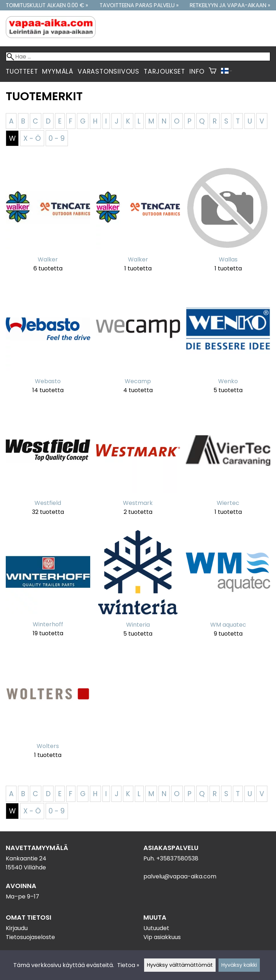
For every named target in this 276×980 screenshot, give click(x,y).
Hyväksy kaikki (239, 965)
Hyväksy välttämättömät (180, 965)
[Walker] (48, 223)
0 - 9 (57, 138)
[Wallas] (228, 223)
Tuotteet (22, 71)
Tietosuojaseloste (30, 937)
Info (197, 71)
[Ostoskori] (213, 71)
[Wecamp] (138, 345)
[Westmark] (138, 466)
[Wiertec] (228, 466)
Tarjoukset (164, 71)
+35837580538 (177, 858)
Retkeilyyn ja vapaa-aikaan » (230, 5)
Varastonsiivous (109, 71)
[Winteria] (138, 588)
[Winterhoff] (48, 588)
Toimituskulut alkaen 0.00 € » (47, 5)
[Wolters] (48, 710)
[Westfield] (48, 466)
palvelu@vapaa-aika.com (180, 876)
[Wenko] (228, 345)
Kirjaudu (17, 928)
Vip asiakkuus (162, 937)
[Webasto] (48, 345)
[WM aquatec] (228, 588)
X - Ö (32, 138)
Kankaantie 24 (26, 858)
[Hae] (138, 57)
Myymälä (58, 71)
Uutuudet (156, 928)
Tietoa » (128, 965)
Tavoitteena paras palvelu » (139, 5)
